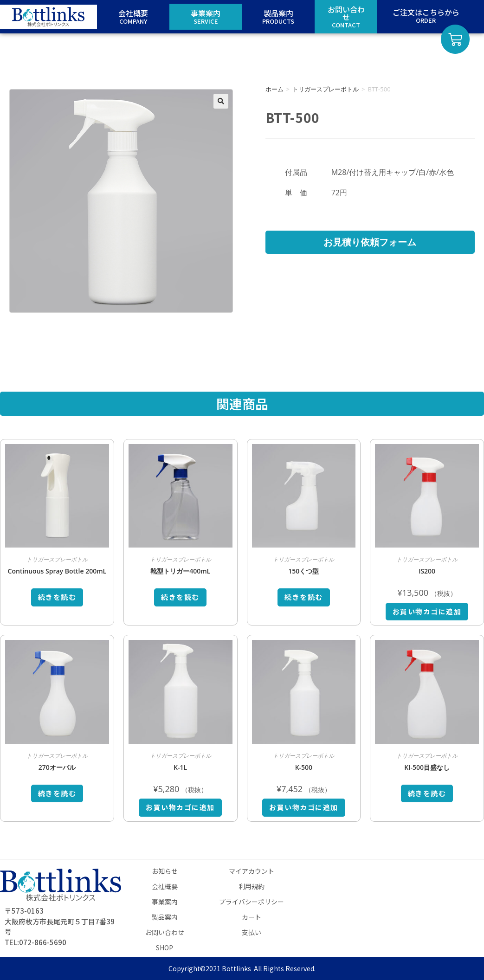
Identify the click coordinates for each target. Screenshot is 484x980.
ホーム (274, 89)
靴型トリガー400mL (180, 571)
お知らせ (165, 871)
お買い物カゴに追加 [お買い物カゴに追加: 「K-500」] (304, 807)
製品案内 (165, 917)
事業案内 (165, 902)
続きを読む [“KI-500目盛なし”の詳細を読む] (427, 793)
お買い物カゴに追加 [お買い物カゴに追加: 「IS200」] (427, 611)
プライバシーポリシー (252, 902)
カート (252, 917)
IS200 (427, 571)
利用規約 (252, 886)
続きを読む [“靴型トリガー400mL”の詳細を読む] (180, 597)
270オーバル (57, 767)
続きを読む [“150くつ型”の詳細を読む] (304, 597)
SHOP (165, 948)
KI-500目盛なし (427, 767)
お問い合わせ (165, 932)
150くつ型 (303, 571)
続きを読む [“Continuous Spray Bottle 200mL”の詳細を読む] (57, 597)
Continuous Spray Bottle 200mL (57, 571)
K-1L (180, 767)
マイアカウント (252, 871)
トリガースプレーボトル (326, 89)
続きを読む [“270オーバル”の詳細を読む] (57, 793)
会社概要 (165, 886)
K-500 (304, 767)
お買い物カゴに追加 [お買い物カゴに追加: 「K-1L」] (180, 807)
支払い (252, 932)
